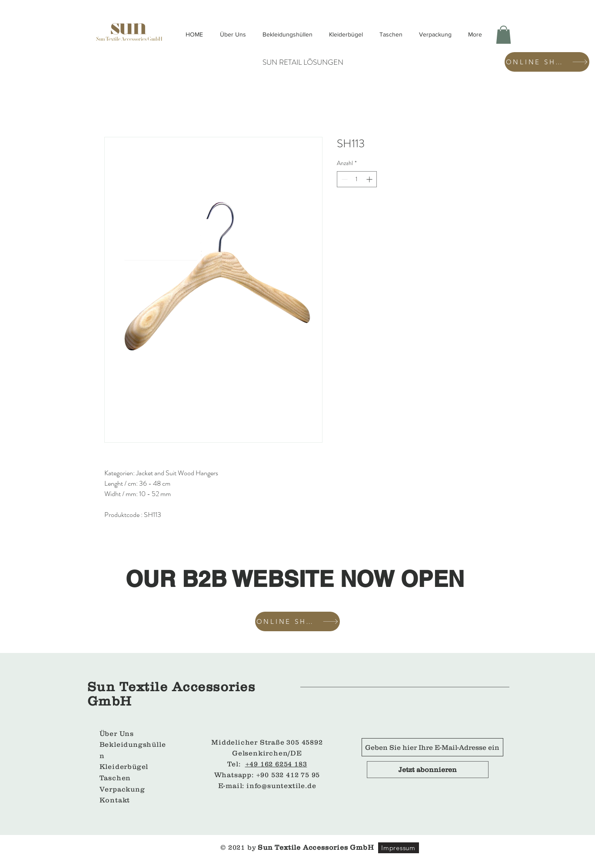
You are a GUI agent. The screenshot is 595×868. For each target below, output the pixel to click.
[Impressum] (399, 848)
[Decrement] (344, 179)
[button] (504, 35)
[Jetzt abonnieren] (428, 770)
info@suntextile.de (281, 785)
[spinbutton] (357, 179)
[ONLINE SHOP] (547, 62)
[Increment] (370, 179)
